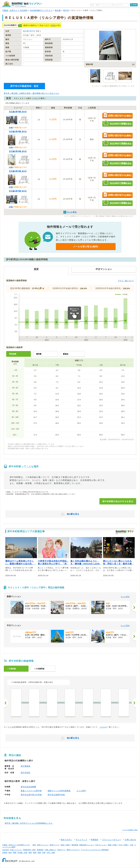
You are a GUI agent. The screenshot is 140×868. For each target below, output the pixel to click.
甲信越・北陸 (22, 852)
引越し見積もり (50, 850)
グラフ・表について (126, 281)
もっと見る (125, 597)
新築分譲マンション (87, 845)
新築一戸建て (113, 845)
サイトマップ (81, 840)
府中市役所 (26, 773)
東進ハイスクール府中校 (31, 791)
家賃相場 (75, 845)
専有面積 (13, 354)
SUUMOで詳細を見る (117, 124)
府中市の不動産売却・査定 (24, 86)
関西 (35, 852)
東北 (10, 852)
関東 (15, 852)
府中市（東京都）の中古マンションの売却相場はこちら (29, 823)
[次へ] (134, 607)
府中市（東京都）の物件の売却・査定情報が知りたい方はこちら (32, 93)
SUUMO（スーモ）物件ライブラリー (22, 4)
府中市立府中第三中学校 (31, 795)
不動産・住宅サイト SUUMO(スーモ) (16, 845)
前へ (6, 703)
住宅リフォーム (16, 850)
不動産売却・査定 (29, 850)
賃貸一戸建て (66, 845)
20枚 (11, 128)
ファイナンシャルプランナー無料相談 (95, 850)
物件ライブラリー (73, 850)
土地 (131, 845)
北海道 (5, 852)
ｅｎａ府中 (81, 791)
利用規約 (95, 840)
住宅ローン (61, 850)
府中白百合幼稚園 (28, 787)
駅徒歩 (66, 354)
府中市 (66, 10)
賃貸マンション (43, 845)
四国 (39, 852)
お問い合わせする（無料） (117, 116)
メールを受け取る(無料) (86, 246)
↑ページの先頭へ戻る (130, 830)
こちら (102, 727)
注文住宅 (6, 850)
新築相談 (40, 850)
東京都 (58, 10)
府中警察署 (26, 766)
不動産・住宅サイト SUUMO (15, 10)
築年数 (39, 354)
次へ (134, 703)
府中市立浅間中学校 (56, 795)
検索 (135, 5)
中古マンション (101, 845)
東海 (30, 852)
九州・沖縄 (51, 852)
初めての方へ (66, 840)
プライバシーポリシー (112, 840)
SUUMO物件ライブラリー (41, 10)
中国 (44, 852)
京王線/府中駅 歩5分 (18, 112)
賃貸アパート (55, 845)
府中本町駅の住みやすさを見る (118, 501)
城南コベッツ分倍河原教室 (59, 791)
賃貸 (53, 25)
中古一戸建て (124, 845)
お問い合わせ (130, 840)
